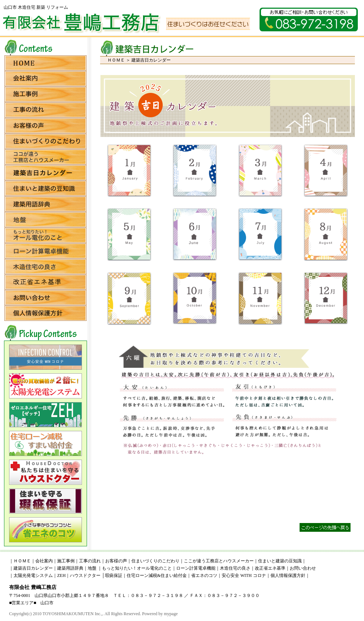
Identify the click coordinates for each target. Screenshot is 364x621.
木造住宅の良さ (235, 568)
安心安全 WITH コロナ (244, 575)
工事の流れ (90, 561)
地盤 (92, 568)
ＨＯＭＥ (116, 60)
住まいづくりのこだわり (155, 561)
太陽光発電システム (33, 575)
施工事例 (66, 561)
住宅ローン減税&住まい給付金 (157, 575)
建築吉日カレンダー (33, 568)
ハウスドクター (85, 575)
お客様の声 (116, 561)
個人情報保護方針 (288, 575)
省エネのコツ (204, 575)
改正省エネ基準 (270, 568)
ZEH (61, 575)
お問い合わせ (303, 568)
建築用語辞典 (70, 568)
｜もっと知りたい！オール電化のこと (135, 568)
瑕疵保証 (114, 575)
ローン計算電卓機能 (196, 568)
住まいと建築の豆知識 (280, 561)
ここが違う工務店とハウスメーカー (219, 561)
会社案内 (44, 561)
